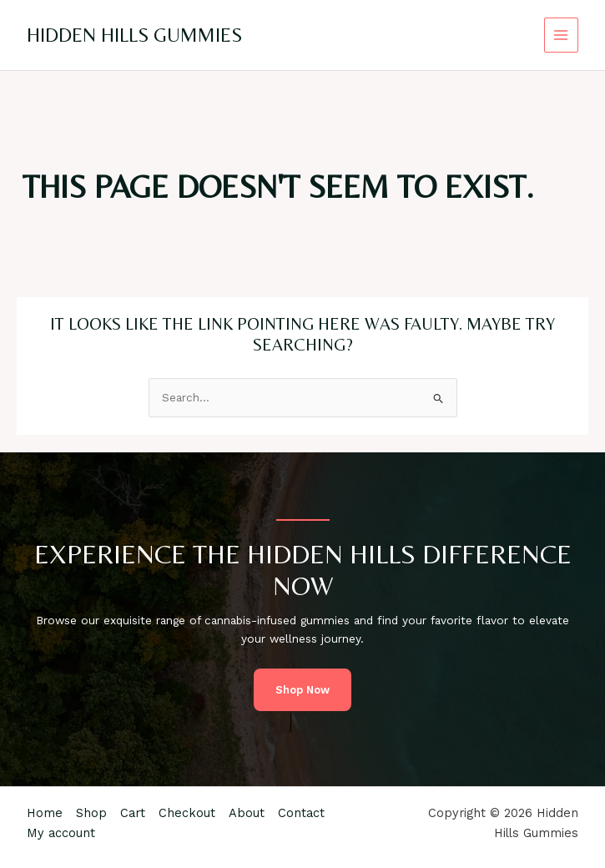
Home (45, 813)
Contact (301, 813)
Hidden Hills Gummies (134, 35)
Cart (133, 813)
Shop (91, 813)
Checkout (187, 813)
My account (61, 833)
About (247, 813)
